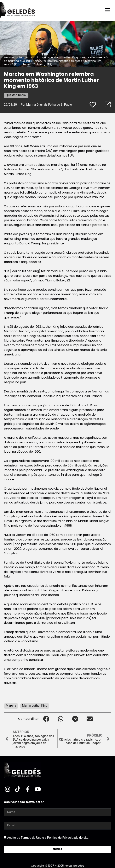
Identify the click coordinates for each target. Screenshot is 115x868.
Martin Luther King (35, 706)
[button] (46, 719)
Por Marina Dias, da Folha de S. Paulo (46, 105)
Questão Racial (16, 95)
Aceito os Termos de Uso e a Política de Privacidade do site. (48, 838)
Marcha (11, 706)
